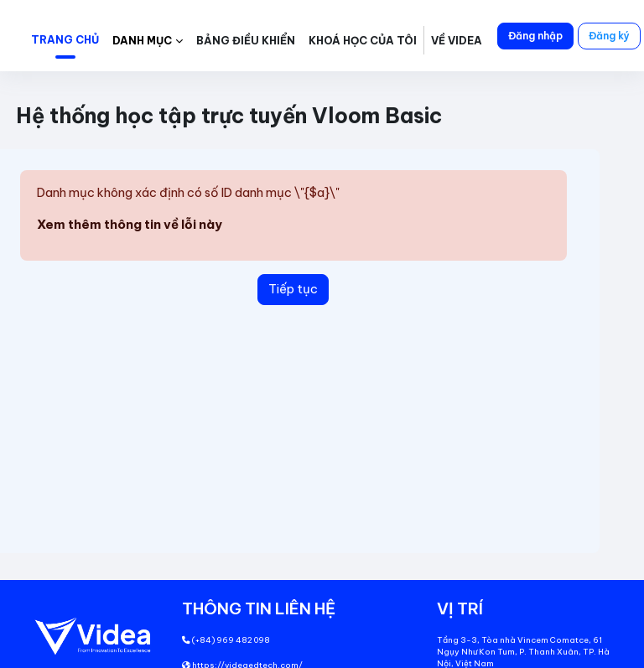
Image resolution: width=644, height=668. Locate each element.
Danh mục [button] (142, 40)
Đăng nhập (535, 36)
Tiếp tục (293, 289)
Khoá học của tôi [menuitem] (363, 40)
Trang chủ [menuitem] (65, 39)
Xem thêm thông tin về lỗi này (130, 224)
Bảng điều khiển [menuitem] (246, 40)
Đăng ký (609, 36)
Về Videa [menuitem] (457, 40)
